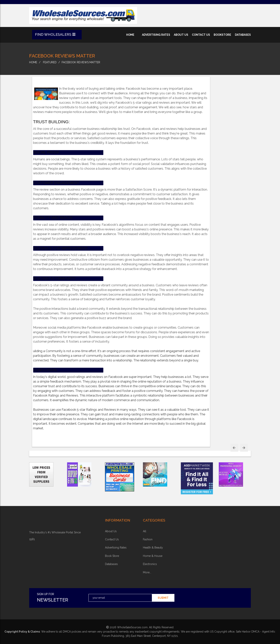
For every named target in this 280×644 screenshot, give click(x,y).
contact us (201, 35)
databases (243, 35)
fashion (148, 539)
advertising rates (156, 35)
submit (163, 598)
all (145, 531)
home (130, 35)
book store (112, 556)
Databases (111, 564)
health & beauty (153, 548)
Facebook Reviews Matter (81, 62)
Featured (50, 62)
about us (181, 35)
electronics (150, 564)
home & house (153, 556)
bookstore (222, 35)
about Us (111, 531)
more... (147, 572)
